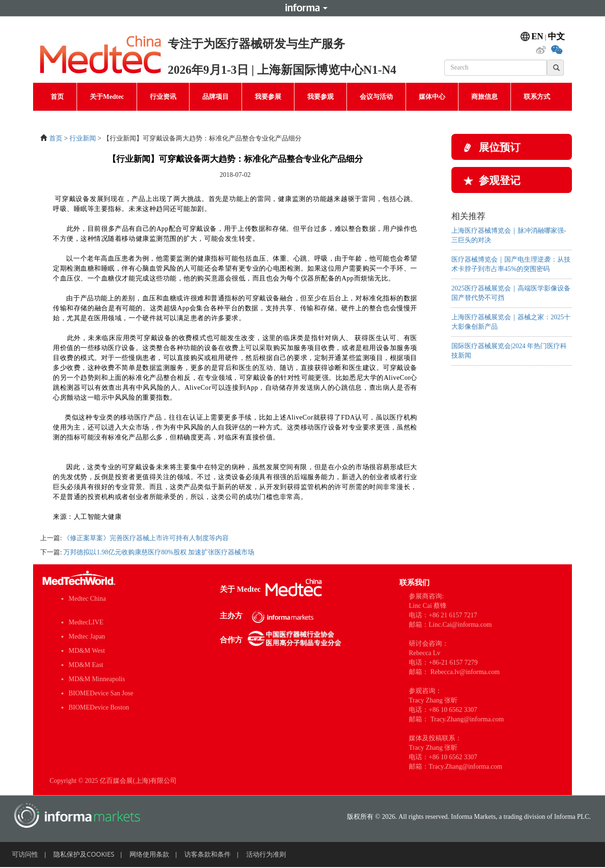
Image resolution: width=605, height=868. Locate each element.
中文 (556, 36)
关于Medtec (107, 97)
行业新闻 (83, 138)
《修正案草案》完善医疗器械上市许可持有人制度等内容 (146, 538)
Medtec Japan (87, 636)
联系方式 (537, 97)
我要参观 (320, 97)
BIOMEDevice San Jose (101, 693)
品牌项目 (216, 97)
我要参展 (268, 97)
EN (537, 36)
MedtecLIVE (86, 622)
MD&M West (87, 651)
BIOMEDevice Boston (99, 707)
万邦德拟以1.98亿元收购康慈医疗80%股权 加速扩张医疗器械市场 (159, 552)
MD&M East (86, 665)
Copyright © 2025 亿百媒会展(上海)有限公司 (113, 781)
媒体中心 (432, 97)
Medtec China (87, 599)
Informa (302, 8)
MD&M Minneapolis (97, 679)
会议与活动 (376, 97)
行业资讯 (163, 97)
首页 (57, 97)
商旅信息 (484, 97)
